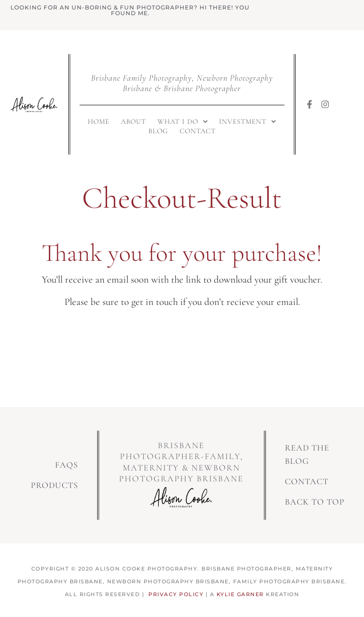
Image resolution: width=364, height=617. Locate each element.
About (133, 121)
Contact (198, 131)
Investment (248, 121)
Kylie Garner (240, 594)
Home (99, 121)
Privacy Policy (176, 594)
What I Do (183, 121)
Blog (158, 131)
